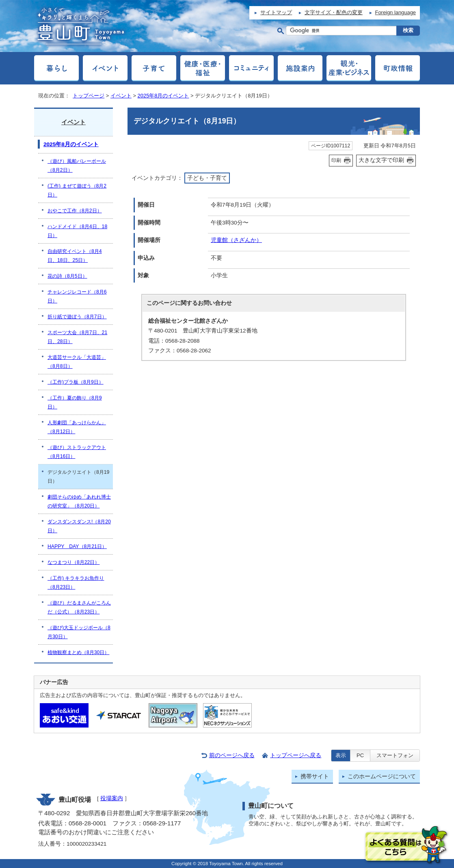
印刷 (336, 160)
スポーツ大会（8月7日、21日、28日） (77, 337)
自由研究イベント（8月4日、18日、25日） (75, 256)
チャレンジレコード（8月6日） (77, 296)
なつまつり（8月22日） (74, 562)
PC (360, 755)
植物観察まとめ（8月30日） (78, 652)
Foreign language (396, 12)
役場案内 (112, 798)
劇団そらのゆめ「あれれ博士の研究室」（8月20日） (79, 501)
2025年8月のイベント (163, 96)
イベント (121, 96)
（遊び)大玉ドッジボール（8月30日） (79, 632)
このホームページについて (382, 776)
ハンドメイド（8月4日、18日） (77, 231)
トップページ (89, 96)
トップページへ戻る (296, 755)
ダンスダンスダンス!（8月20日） (79, 526)
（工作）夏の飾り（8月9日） (75, 402)
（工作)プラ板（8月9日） (76, 382)
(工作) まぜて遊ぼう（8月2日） (77, 190)
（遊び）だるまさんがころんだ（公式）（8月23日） (79, 607)
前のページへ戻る (232, 755)
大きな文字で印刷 (381, 160)
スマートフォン (395, 755)
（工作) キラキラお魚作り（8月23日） (76, 583)
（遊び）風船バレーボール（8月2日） (77, 166)
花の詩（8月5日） (67, 276)
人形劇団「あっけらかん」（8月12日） (77, 427)
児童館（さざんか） (236, 240)
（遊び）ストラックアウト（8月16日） (77, 452)
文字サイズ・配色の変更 (334, 12)
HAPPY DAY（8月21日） (77, 546)
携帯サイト (315, 776)
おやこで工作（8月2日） (75, 211)
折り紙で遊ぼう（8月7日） (77, 317)
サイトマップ (276, 12)
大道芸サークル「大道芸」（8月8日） (77, 362)
